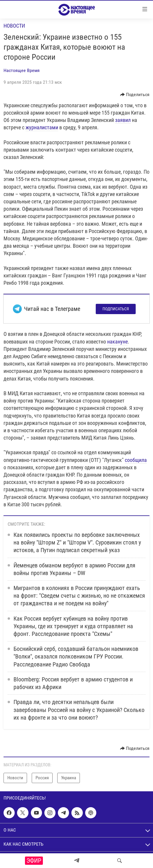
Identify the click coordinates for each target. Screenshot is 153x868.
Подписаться (116, 309)
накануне (117, 342)
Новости (14, 26)
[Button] (135, 95)
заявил (123, 120)
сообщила (136, 460)
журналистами (42, 127)
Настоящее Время (22, 70)
